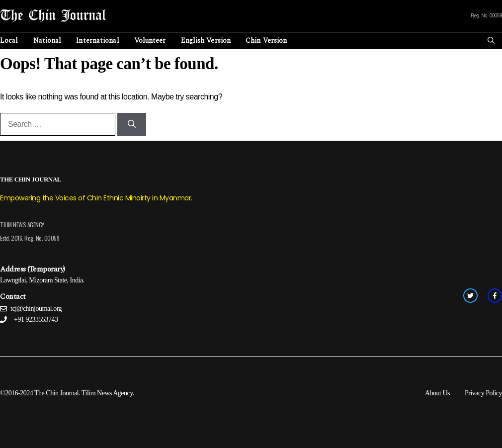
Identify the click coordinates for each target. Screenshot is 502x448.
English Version (206, 41)
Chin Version (266, 41)
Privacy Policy (483, 393)
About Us (437, 393)
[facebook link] (495, 296)
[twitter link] (470, 296)
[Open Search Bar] (491, 41)
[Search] (132, 124)
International (97, 41)
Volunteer (150, 41)
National (47, 41)
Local (9, 41)
